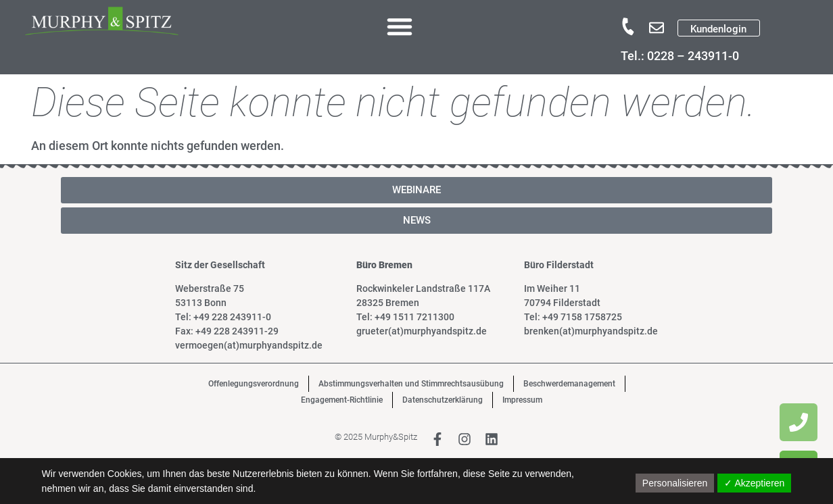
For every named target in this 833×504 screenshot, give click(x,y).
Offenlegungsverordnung (254, 384)
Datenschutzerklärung (443, 400)
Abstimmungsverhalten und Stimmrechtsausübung (411, 384)
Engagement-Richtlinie (342, 400)
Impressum (522, 400)
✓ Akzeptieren (754, 483)
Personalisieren (675, 483)
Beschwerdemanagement (569, 384)
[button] (400, 26)
